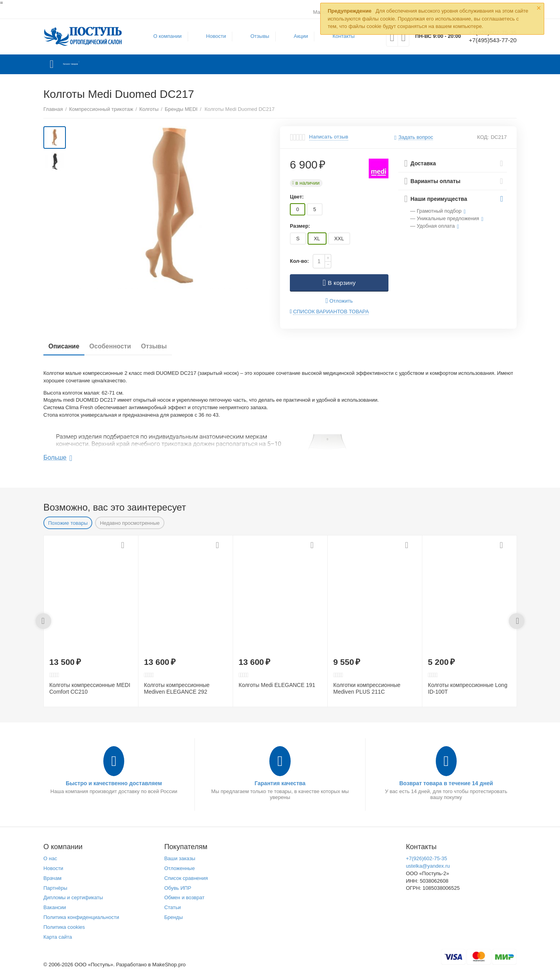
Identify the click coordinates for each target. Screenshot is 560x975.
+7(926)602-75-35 (427, 858)
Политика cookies (64, 927)
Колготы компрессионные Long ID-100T (468, 688)
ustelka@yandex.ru (428, 866)
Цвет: (297, 197)
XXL (339, 239)
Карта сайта (58, 937)
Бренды (173, 917)
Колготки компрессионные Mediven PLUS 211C (367, 688)
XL (317, 239)
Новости (211, 36)
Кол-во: (299, 261)
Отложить (339, 301)
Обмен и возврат (184, 897)
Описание (67, 346)
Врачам (52, 878)
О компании (163, 36)
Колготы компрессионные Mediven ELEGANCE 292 (177, 688)
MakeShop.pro (169, 965)
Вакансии (55, 907)
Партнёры (55, 888)
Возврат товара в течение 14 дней (446, 783)
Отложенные (179, 868)
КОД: (483, 137)
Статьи (172, 907)
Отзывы (255, 36)
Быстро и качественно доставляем (114, 783)
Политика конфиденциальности (81, 917)
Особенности (119, 346)
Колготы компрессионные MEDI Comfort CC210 (90, 688)
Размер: (300, 226)
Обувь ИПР (178, 888)
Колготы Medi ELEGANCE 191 (277, 685)
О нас (50, 858)
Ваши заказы (180, 858)
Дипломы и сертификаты (73, 897)
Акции (296, 36)
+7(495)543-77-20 (488, 41)
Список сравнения (186, 878)
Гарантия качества (280, 783)
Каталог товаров (90, 64)
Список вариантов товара (331, 312)
